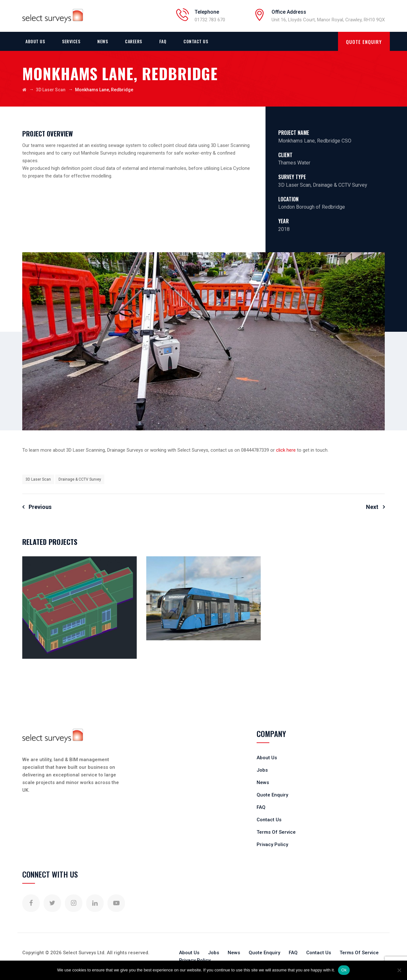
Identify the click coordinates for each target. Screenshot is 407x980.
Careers (134, 41)
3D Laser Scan (38, 479)
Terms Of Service (276, 832)
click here (286, 450)
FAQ (163, 41)
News (103, 41)
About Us (35, 41)
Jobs (262, 770)
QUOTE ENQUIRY (364, 42)
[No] (399, 970)
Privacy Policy (272, 844)
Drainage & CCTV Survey (80, 479)
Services (71, 41)
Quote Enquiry (272, 795)
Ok (344, 970)
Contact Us (196, 41)
